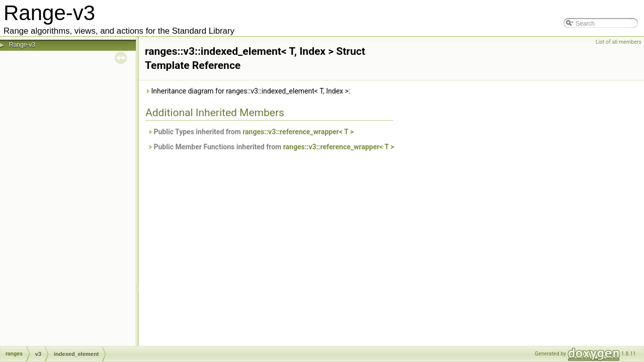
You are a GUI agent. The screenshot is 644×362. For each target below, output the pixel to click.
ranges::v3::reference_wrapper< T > (298, 132)
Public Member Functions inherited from (271, 147)
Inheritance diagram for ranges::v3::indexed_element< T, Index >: (248, 91)
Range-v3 (22, 45)
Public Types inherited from (251, 132)
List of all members (619, 42)
